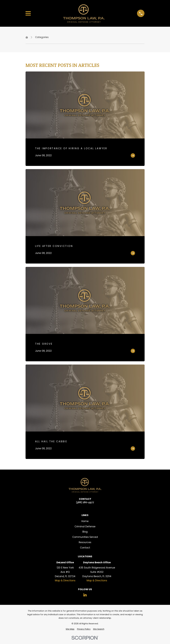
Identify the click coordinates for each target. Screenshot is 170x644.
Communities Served (85, 537)
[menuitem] (70, 629)
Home (85, 521)
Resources (85, 542)
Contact (85, 548)
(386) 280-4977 (85, 502)
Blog (85, 532)
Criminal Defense (85, 527)
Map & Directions (65, 580)
